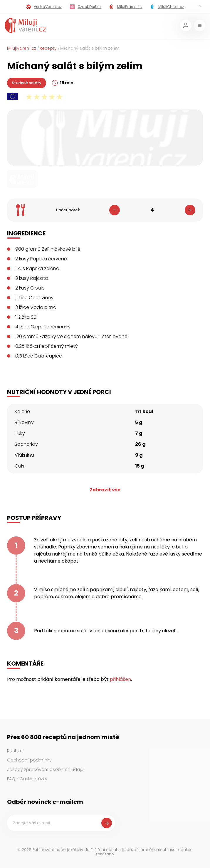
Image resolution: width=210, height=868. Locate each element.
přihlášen (120, 679)
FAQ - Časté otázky (27, 779)
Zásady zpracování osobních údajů (45, 769)
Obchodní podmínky (29, 760)
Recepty (48, 48)
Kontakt (15, 751)
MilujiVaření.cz (22, 48)
